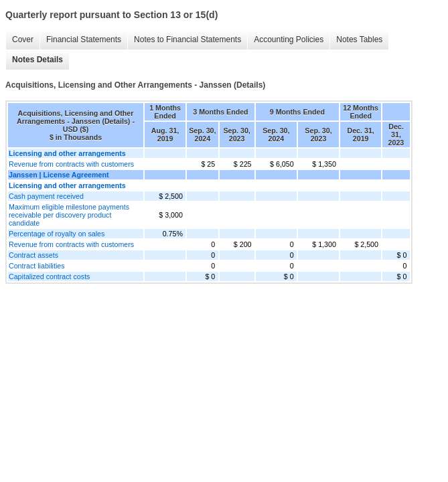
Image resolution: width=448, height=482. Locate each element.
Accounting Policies (289, 39)
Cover (23, 39)
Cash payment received (46, 196)
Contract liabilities (37, 266)
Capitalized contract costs (49, 276)
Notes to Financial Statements (188, 39)
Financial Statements (84, 39)
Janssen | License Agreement (59, 175)
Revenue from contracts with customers (71, 164)
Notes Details (38, 60)
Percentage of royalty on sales (57, 234)
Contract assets (33, 255)
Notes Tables (359, 39)
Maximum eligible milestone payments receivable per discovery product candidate (69, 215)
